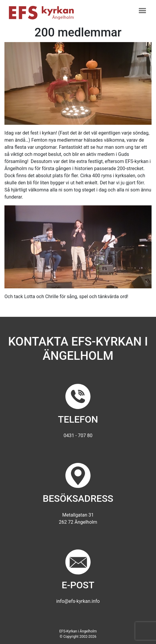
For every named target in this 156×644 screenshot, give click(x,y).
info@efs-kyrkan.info (78, 601)
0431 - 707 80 (78, 436)
